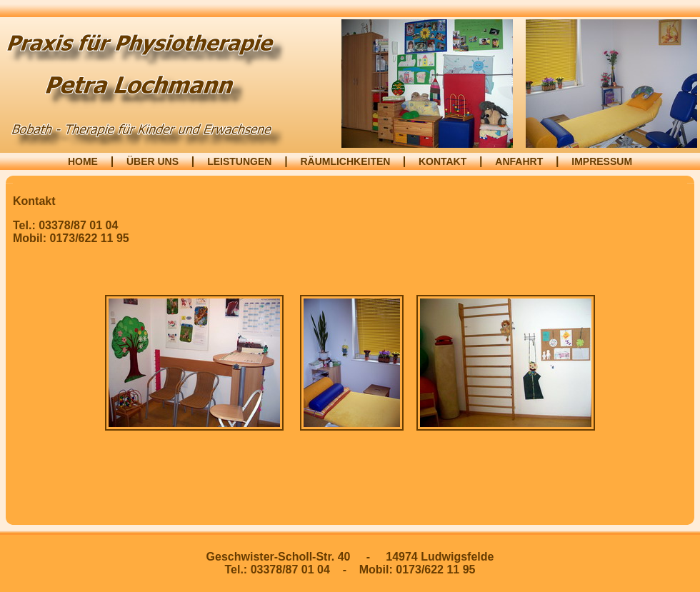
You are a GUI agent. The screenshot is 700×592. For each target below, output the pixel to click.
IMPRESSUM (602, 161)
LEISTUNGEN (239, 161)
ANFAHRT (519, 161)
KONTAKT (442, 161)
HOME (83, 161)
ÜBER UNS (152, 161)
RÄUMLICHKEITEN (346, 161)
